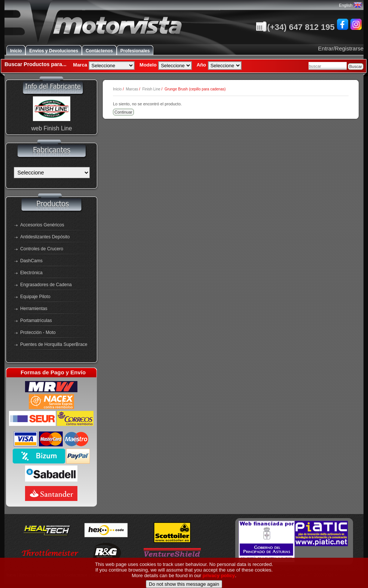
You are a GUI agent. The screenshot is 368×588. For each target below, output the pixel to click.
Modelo (148, 65)
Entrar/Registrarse (341, 48)
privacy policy (219, 584)
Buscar (356, 66)
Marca (80, 65)
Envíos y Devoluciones (54, 51)
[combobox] (328, 66)
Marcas (132, 89)
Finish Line (151, 89)
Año (201, 65)
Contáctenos (99, 51)
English (350, 5)
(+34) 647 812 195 (295, 27)
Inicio (16, 51)
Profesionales (135, 51)
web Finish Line (51, 128)
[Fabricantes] (52, 173)
